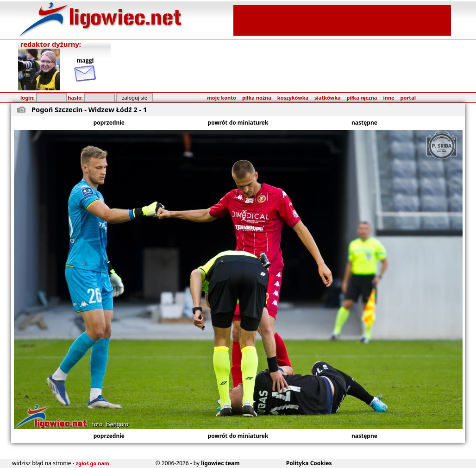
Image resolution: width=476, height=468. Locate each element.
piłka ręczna (362, 98)
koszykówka (293, 98)
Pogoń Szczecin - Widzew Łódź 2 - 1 (89, 109)
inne (388, 98)
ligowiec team (220, 463)
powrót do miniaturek (238, 123)
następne (364, 123)
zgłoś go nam (93, 463)
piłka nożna (257, 98)
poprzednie (109, 123)
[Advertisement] (342, 19)
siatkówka (327, 98)
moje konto (222, 98)
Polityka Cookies (309, 463)
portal (408, 98)
